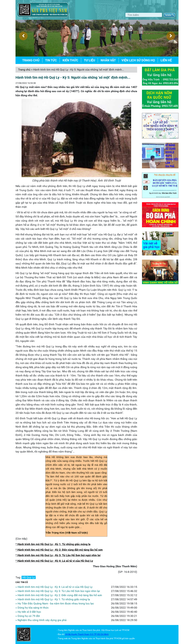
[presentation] (23, 36)
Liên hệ (166, 60)
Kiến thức (70, 60)
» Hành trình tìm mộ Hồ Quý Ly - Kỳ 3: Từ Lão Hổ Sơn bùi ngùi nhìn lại (58, 591)
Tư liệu (90, 60)
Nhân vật (108, 60)
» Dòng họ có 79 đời (28, 616)
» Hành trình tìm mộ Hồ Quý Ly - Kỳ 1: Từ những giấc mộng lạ (53, 599)
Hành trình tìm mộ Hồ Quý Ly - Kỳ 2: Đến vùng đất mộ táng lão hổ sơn (60, 550)
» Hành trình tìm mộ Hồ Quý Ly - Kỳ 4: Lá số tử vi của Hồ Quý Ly (54, 587)
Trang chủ (31, 60)
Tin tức (51, 60)
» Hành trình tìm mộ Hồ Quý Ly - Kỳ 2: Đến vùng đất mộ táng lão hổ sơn (59, 595)
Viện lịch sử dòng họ (138, 60)
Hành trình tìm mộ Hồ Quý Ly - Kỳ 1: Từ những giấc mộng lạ (54, 544)
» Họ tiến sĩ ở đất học (28, 612)
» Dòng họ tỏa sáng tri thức (32, 608)
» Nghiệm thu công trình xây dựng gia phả (41, 620)
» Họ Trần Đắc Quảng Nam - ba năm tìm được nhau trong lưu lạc (55, 603)
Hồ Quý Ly (29, 577)
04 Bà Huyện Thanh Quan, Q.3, (80, 634)
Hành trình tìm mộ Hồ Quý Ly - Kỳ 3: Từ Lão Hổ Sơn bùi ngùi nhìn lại (59, 555)
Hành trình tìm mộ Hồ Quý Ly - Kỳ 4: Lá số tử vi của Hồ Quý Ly (55, 561)
